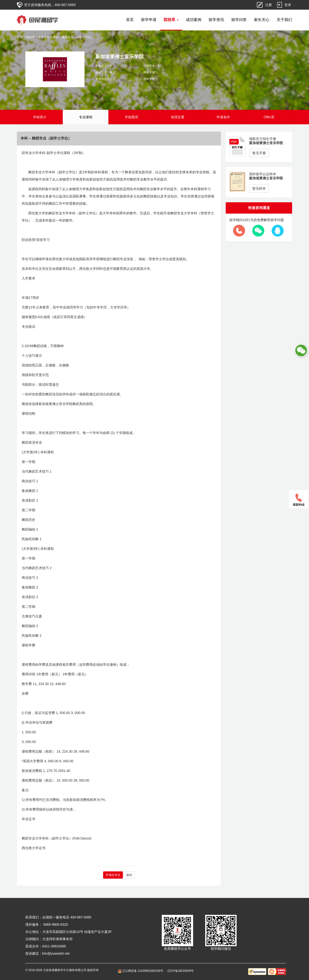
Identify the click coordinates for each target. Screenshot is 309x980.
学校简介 (40, 117)
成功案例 (194, 20)
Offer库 (269, 117)
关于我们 (284, 20)
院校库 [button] (171, 20)
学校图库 (132, 117)
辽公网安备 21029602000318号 (141, 971)
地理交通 (177, 117)
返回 (129, 875)
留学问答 (239, 20)
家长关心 (262, 20)
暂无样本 (259, 189)
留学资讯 (216, 20)
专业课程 (44, 37)
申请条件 (223, 117)
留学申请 (149, 20)
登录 (288, 5)
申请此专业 (113, 875)
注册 (268, 5)
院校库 (30, 37)
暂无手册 (259, 153)
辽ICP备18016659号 (180, 971)
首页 (130, 20)
